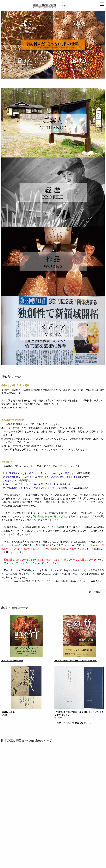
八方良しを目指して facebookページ (73, 723)
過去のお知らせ (97, 592)
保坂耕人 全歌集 (8, 712)
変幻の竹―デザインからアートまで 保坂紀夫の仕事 (76, 661)
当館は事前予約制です (13, 420)
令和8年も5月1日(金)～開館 (15, 385)
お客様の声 (7, 462)
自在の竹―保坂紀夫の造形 (12, 661)
